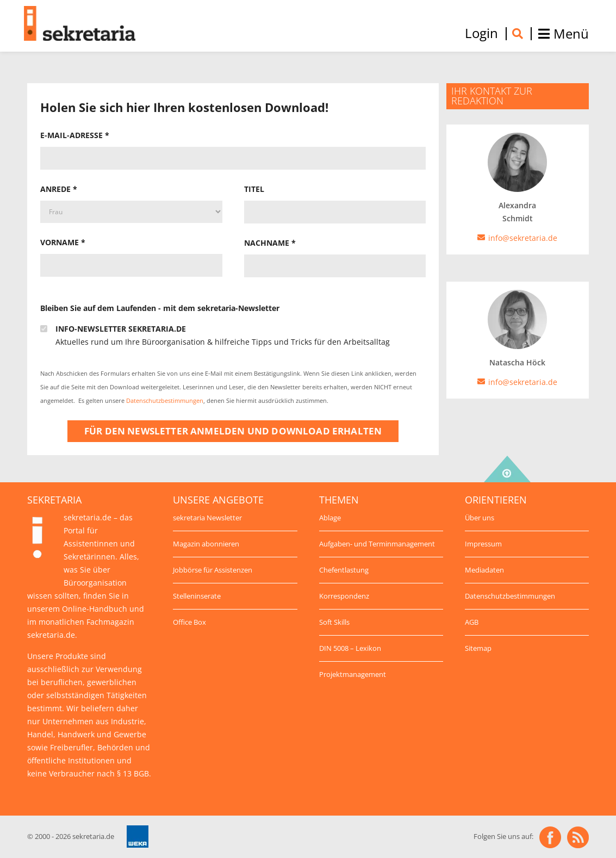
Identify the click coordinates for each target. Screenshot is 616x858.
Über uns (480, 518)
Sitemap (478, 648)
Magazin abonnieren (206, 544)
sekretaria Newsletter (207, 518)
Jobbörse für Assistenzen (213, 570)
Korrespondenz (344, 596)
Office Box (189, 622)
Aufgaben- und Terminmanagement (377, 544)
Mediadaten (484, 570)
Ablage (330, 518)
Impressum (483, 544)
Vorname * (63, 242)
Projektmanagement (353, 674)
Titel (254, 189)
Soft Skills (334, 622)
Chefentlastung (344, 570)
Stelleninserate (197, 596)
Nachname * (270, 243)
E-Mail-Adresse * (75, 135)
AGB (472, 622)
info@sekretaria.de (523, 382)
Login (481, 33)
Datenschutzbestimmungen (165, 401)
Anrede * (59, 189)
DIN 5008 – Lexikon (350, 648)
